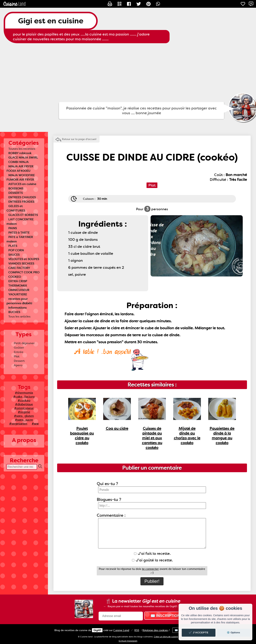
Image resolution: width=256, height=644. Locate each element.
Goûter (19, 348)
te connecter (150, 569)
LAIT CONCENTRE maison (20, 222)
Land (121, 630)
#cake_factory (24, 396)
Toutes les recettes (22, 149)
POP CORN (16, 250)
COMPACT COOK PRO (24, 272)
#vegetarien (18, 424)
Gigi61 (97, 630)
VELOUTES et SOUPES (24, 259)
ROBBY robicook (20, 153)
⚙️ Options (233, 633)
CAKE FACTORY (19, 268)
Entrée (19, 352)
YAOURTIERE (18, 294)
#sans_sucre (24, 420)
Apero (18, 365)
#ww (35, 424)
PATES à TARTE (19, 233)
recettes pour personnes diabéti (19, 301)
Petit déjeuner (24, 343)
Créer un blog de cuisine (166, 637)
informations (17, 308)
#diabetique (24, 404)
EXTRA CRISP (18, 281)
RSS (137, 630)
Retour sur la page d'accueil (79, 139)
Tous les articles (19, 316)
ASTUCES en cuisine (22, 184)
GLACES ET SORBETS (23, 215)
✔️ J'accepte (199, 633)
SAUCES (14, 255)
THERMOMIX (18, 286)
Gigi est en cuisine (51, 21)
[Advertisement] (128, 73)
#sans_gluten (24, 416)
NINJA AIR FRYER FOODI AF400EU (20, 169)
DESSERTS (15, 193)
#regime (24, 412)
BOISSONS (16, 188)
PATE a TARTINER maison (20, 239)
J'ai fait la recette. (152, 553)
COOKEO (15, 277)
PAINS (13, 228)
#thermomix (24, 393)
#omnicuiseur (24, 408)
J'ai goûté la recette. (152, 560)
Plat (17, 356)
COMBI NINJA (18, 162)
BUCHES (14, 312)
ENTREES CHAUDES (22, 197)
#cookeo (24, 400)
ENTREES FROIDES (21, 202)
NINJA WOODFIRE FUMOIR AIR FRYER (21, 177)
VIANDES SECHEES (21, 264)
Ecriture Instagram (128, 641)
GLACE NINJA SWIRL (23, 158)
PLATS (13, 246)
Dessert (19, 361)
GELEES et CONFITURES (16, 208)
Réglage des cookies (155, 630)
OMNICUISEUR (19, 290)
